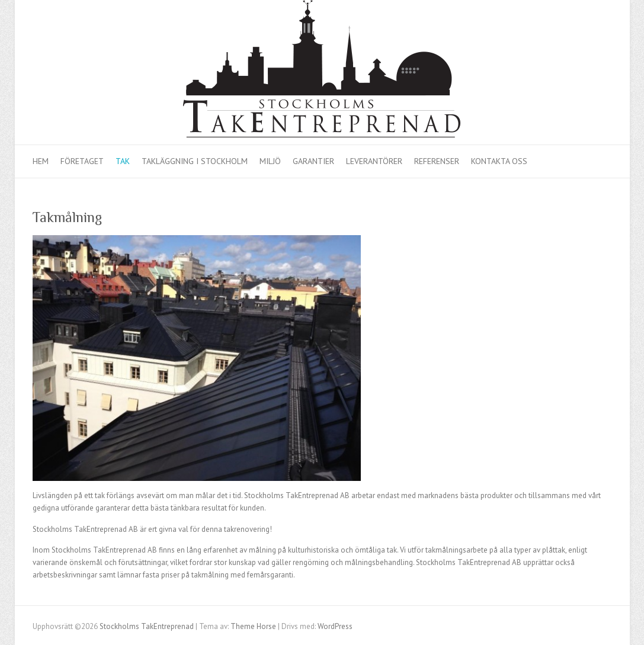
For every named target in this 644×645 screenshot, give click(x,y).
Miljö (270, 161)
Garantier (313, 161)
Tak (123, 161)
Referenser (437, 161)
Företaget (82, 161)
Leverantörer (374, 161)
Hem (41, 161)
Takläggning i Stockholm (195, 161)
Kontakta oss (499, 161)
